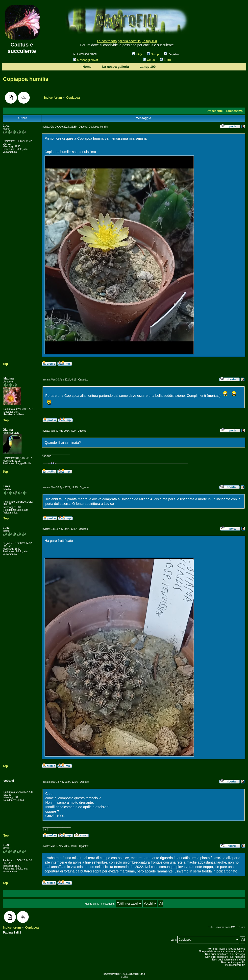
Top (5, 364)
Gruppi (153, 54)
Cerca (149, 60)
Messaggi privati (86, 60)
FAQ (137, 54)
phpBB (117, 974)
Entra (165, 60)
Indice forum (53, 98)
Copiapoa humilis (26, 79)
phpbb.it (124, 977)
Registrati (172, 54)
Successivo (234, 111)
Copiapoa (73, 98)
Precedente (215, 111)
